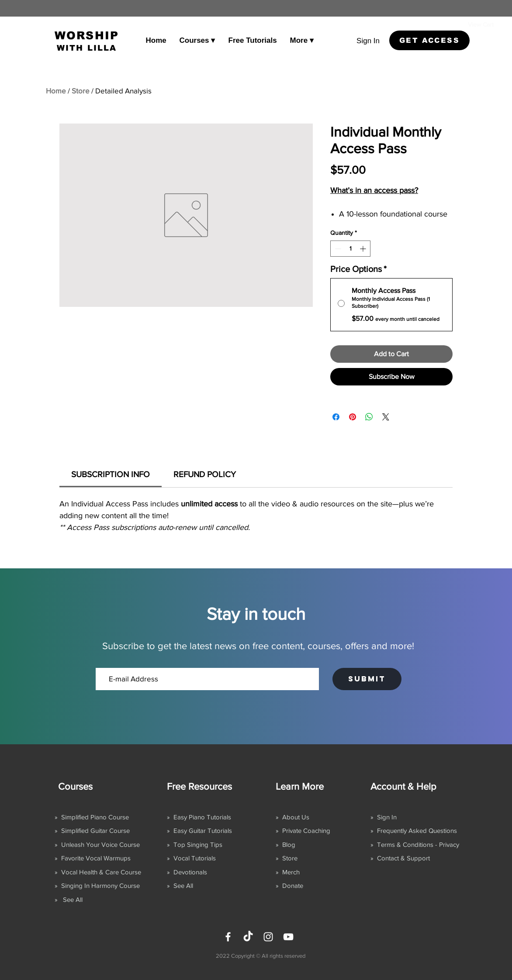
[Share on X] (386, 417)
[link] (488, 24)
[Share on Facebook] (336, 417)
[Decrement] (337, 249)
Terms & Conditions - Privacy (418, 844)
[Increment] (364, 249)
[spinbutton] (350, 249)
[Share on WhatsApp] (369, 417)
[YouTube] (288, 937)
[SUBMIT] (367, 679)
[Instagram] (268, 937)
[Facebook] (228, 937)
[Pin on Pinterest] (353, 417)
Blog (289, 844)
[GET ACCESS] (429, 40)
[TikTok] (248, 937)
